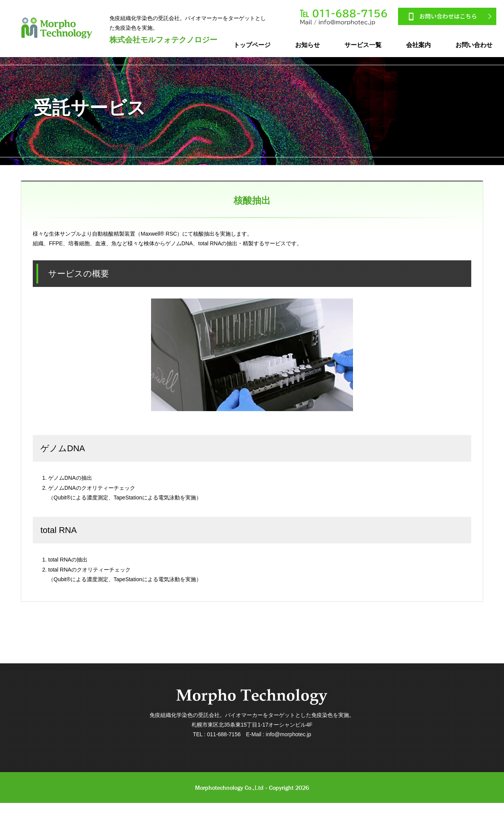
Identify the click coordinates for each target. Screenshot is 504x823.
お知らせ (307, 45)
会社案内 (418, 45)
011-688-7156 (344, 17)
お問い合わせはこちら (447, 16)
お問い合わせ (474, 45)
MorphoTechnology (57, 28)
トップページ (252, 45)
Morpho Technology (252, 697)
